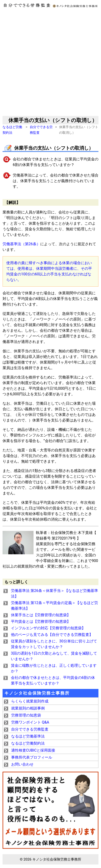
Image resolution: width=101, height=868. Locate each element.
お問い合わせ (22, 764)
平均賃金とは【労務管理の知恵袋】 (41, 621)
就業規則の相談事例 (28, 708)
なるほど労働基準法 (28, 736)
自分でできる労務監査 (30, 729)
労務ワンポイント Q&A (30, 722)
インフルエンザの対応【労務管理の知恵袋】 (48, 628)
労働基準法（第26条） (21, 244)
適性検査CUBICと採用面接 (33, 750)
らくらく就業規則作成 (30, 701)
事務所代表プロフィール (32, 757)
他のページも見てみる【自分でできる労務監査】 (52, 635)
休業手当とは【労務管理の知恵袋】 (41, 615)
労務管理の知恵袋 (26, 715)
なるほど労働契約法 (28, 743)
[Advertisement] (50, 63)
